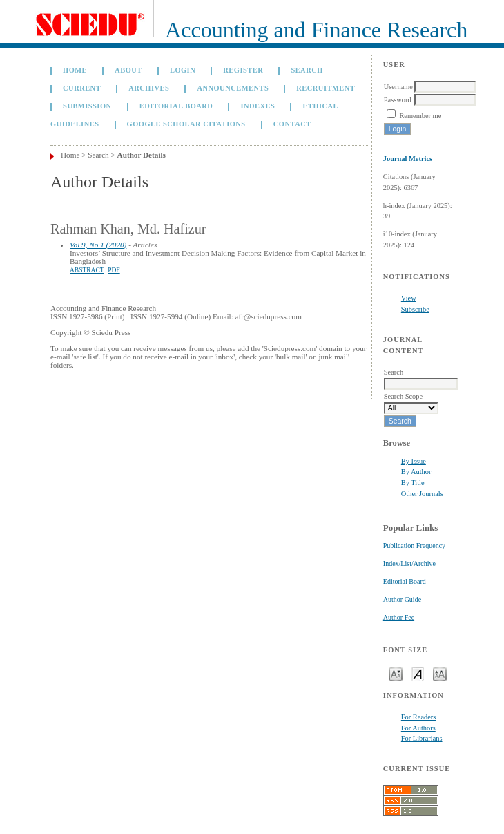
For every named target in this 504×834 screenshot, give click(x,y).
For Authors (418, 728)
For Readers (419, 717)
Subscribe (415, 309)
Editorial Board (405, 581)
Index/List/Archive (409, 563)
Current (82, 88)
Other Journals (422, 494)
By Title (413, 483)
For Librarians (422, 738)
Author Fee (399, 617)
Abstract (87, 270)
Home (75, 70)
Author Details (142, 155)
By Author (416, 472)
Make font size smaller (396, 673)
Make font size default (418, 673)
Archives (149, 88)
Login (183, 70)
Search (307, 70)
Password (398, 100)
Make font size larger (440, 673)
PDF (114, 270)
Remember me (420, 116)
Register (243, 70)
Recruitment (326, 88)
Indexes (258, 106)
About (128, 70)
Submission (87, 106)
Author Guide (402, 599)
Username (398, 87)
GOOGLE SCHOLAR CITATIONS (186, 124)
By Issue (414, 461)
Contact (292, 124)
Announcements (233, 88)
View (409, 298)
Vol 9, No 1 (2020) (98, 245)
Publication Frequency (414, 546)
